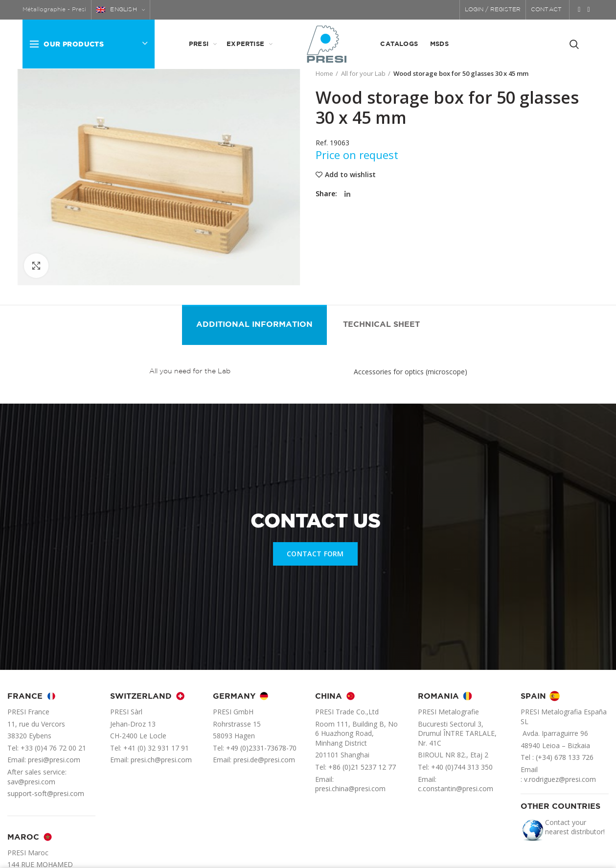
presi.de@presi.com (264, 760)
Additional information (254, 325)
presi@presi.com (54, 760)
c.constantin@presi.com (456, 788)
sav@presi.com (31, 782)
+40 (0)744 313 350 (462, 767)
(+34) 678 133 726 (565, 757)
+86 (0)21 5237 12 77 (362, 767)
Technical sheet (381, 325)
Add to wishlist (350, 175)
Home (324, 73)
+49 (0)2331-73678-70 (261, 748)
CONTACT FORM (315, 554)
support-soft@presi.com (46, 793)
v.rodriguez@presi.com (560, 779)
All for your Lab (363, 73)
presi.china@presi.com (350, 788)
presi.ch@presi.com (161, 760)
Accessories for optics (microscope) (411, 372)
